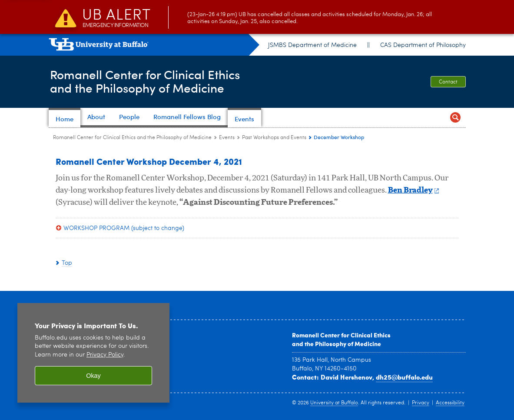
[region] (93, 353)
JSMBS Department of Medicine (312, 45)
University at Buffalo (334, 403)
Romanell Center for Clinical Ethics (341, 335)
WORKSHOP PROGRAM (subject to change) (124, 228)
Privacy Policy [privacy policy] (105, 355)
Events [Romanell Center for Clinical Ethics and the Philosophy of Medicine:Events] (227, 138)
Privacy (421, 403)
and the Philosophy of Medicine (337, 343)
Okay (93, 376)
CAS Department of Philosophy (423, 45)
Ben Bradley (414, 189)
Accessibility (450, 403)
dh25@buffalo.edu (404, 377)
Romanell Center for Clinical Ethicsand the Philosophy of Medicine (149, 81)
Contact (448, 82)
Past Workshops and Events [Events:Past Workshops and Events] (274, 138)
